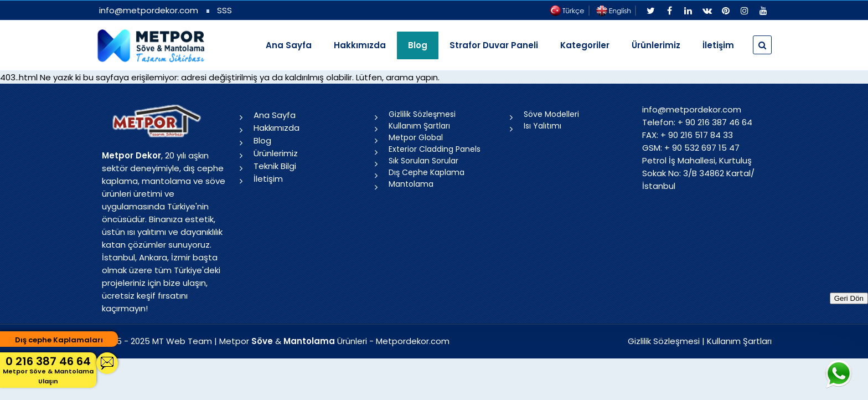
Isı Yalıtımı (542, 126)
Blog (262, 140)
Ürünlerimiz (656, 45)
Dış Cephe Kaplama (427, 172)
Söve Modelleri (551, 114)
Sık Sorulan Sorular (423, 161)
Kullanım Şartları (419, 126)
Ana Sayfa (289, 45)
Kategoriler (585, 45)
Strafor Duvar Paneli (494, 45)
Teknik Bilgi (275, 166)
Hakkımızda (360, 45)
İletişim (718, 45)
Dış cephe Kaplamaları (59, 340)
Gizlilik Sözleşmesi (422, 114)
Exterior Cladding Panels (435, 149)
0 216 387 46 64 (48, 370)
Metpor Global (416, 137)
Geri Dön (849, 298)
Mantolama (411, 184)
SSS (224, 10)
